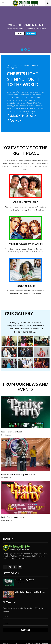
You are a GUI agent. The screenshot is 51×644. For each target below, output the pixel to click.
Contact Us (31, 37)
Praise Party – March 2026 (12, 517)
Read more (20, 37)
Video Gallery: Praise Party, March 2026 (18, 474)
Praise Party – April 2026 (12, 432)
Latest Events (11, 573)
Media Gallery (7, 440)
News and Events (8, 398)
